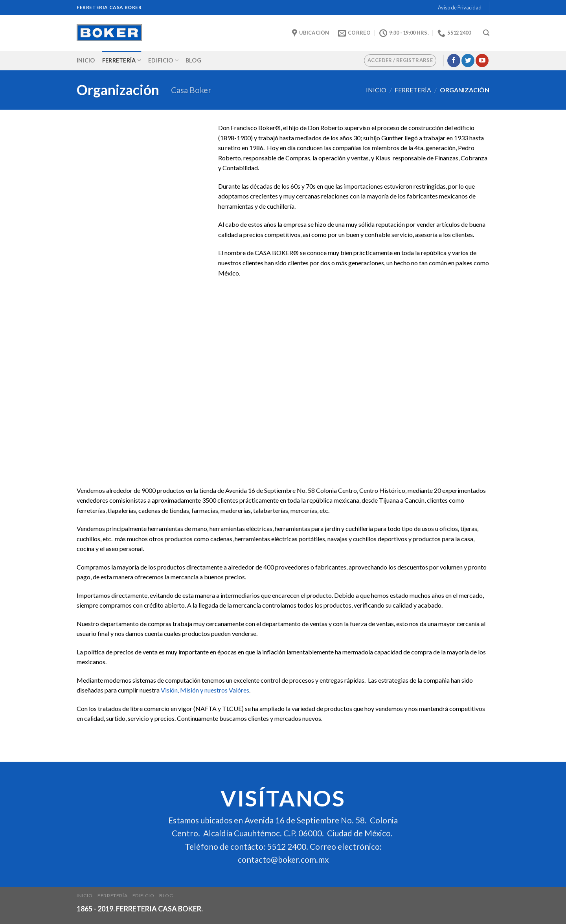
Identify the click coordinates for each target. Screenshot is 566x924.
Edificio (163, 60)
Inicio (86, 60)
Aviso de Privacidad (460, 7)
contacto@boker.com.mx (283, 859)
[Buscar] (486, 33)
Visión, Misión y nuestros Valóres (205, 690)
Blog (193, 60)
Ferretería (122, 60)
